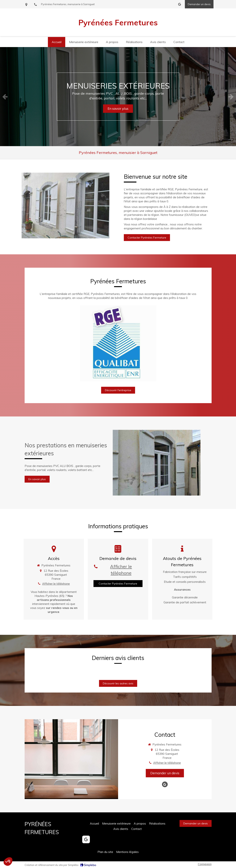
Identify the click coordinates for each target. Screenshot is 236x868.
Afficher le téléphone (56, 584)
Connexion (205, 864)
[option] (118, 97)
